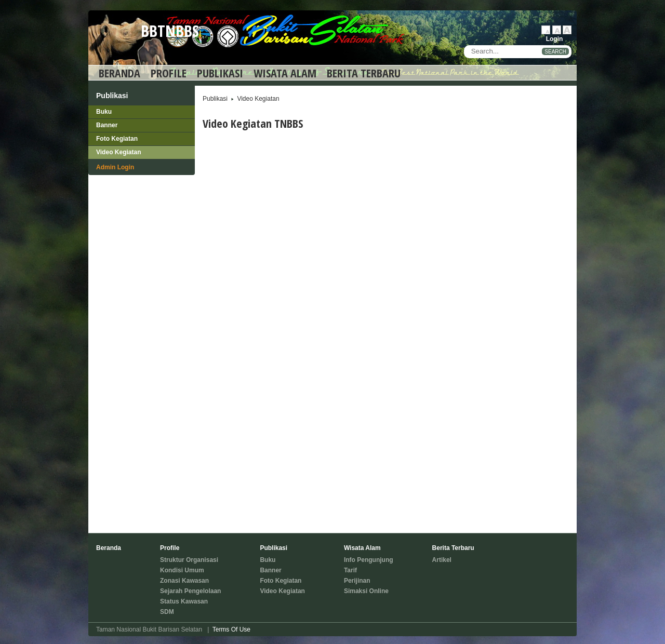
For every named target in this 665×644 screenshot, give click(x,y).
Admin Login (115, 167)
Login (555, 39)
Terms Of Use (231, 629)
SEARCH (555, 52)
